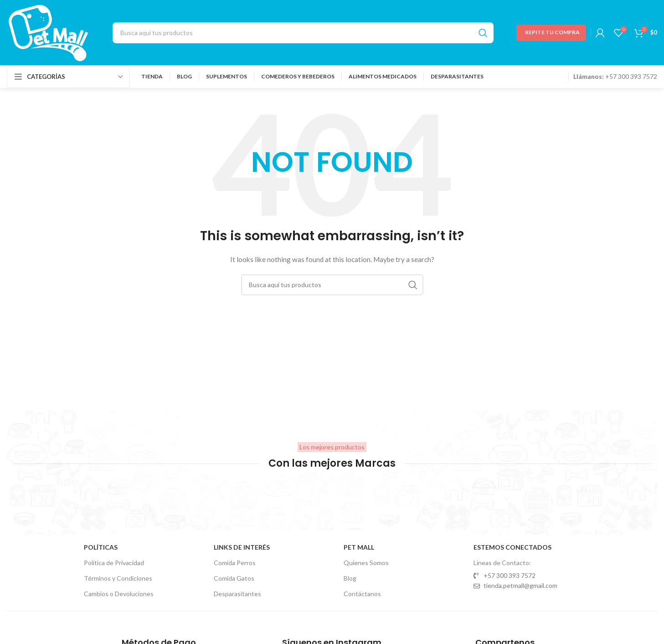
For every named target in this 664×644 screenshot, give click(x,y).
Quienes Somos (366, 563)
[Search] (303, 33)
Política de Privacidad (114, 563)
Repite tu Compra (552, 32)
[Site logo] (48, 32)
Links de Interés (242, 547)
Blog (350, 578)
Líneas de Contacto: (502, 563)
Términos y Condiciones (118, 578)
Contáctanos (362, 594)
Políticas (101, 547)
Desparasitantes (237, 594)
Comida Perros (235, 563)
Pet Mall (359, 547)
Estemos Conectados (512, 547)
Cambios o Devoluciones (119, 594)
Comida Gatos (234, 578)
